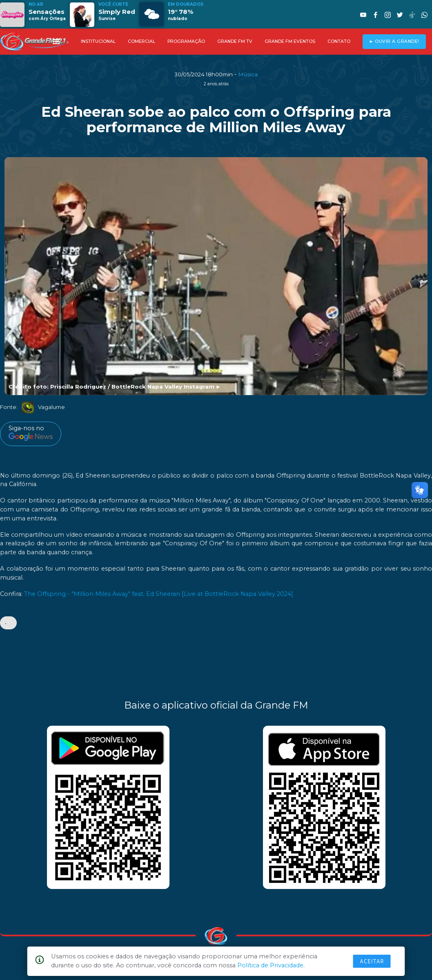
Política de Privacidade (270, 965)
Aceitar (372, 961)
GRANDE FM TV (235, 41)
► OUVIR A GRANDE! (394, 41)
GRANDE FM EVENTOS (290, 41)
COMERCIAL (141, 41)
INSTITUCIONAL (98, 41)
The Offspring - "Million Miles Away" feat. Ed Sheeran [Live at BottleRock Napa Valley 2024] (159, 594)
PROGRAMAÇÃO (186, 41)
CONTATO (339, 41)
